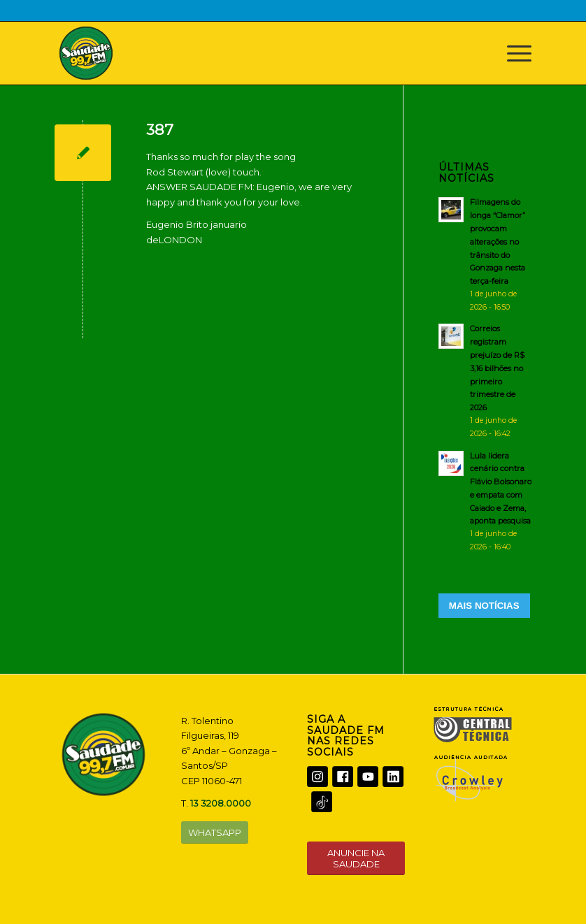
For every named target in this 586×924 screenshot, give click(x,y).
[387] (83, 153)
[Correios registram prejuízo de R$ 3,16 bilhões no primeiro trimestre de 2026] (485, 381)
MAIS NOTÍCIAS (484, 606)
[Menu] (512, 53)
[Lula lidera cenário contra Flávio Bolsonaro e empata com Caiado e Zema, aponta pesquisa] (485, 501)
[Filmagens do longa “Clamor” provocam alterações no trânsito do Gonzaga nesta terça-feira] (485, 254)
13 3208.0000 (221, 803)
